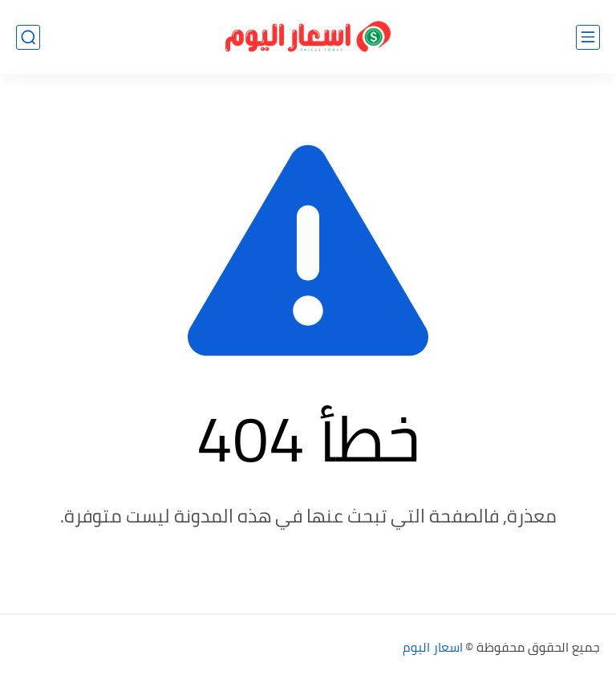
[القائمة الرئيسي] (588, 37)
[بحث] (28, 37)
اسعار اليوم (433, 647)
